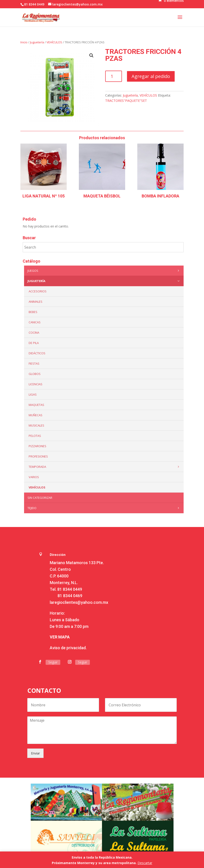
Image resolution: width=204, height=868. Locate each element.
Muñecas (36, 415)
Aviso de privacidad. (68, 648)
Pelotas (35, 436)
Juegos (104, 271)
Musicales (36, 425)
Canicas (35, 322)
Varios (34, 477)
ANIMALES (36, 302)
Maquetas (36, 405)
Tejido (104, 508)
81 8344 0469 (70, 596)
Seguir (53, 662)
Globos (35, 374)
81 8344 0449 (70, 589)
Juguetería (37, 42)
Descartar (145, 863)
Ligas (33, 394)
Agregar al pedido (151, 76)
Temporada (105, 467)
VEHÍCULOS (54, 42)
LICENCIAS (36, 384)
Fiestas (34, 363)
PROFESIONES (38, 456)
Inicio (24, 42)
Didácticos (37, 353)
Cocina (34, 333)
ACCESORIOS (38, 291)
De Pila (34, 343)
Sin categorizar (40, 498)
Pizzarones (37, 446)
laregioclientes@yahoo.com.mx (79, 602)
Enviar (35, 753)
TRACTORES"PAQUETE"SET (126, 101)
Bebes (33, 312)
